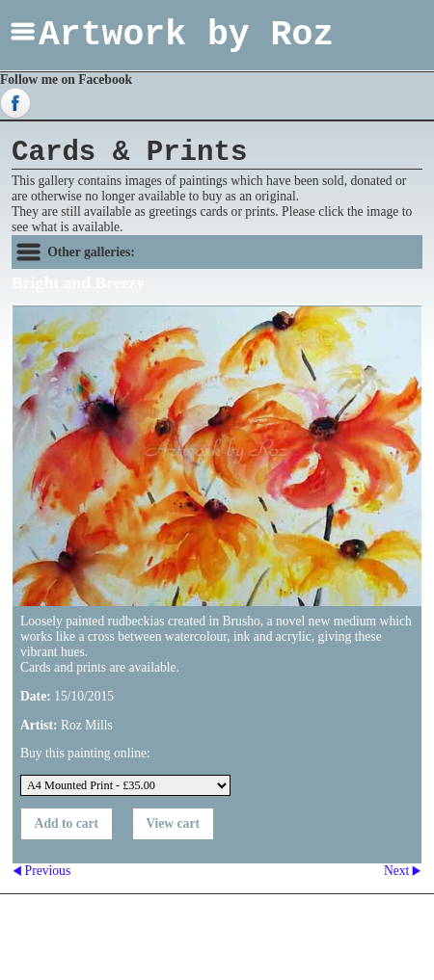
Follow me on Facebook (66, 79)
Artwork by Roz (186, 35)
